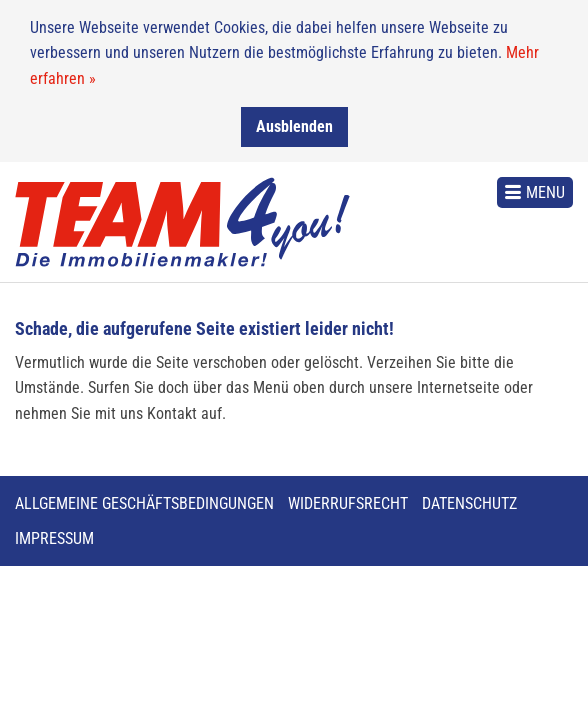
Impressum (54, 538)
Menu (545, 191)
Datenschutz (469, 503)
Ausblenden (294, 125)
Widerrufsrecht (348, 503)
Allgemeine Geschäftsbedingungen (144, 503)
